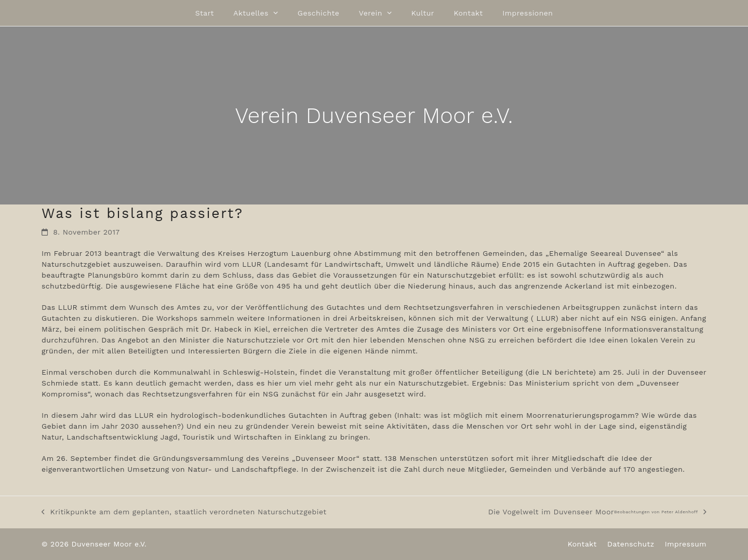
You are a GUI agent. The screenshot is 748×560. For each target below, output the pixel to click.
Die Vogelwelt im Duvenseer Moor (597, 513)
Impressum (686, 544)
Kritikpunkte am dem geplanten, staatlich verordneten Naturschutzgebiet (184, 513)
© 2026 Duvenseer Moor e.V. (94, 544)
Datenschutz (631, 544)
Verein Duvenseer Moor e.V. (374, 115)
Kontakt (582, 544)
